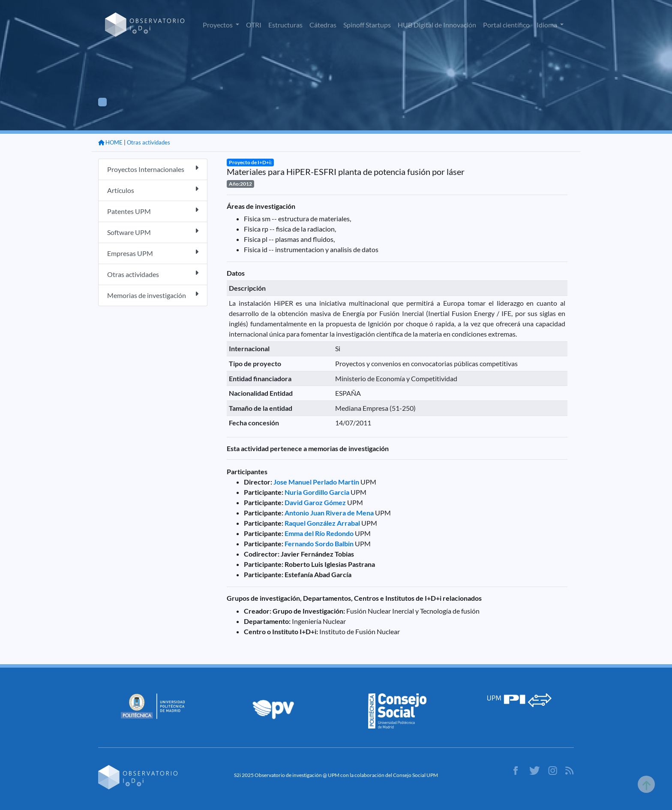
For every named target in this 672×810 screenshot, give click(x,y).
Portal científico (506, 25)
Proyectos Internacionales (153, 169)
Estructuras (285, 25)
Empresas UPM (153, 253)
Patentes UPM (153, 211)
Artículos (153, 190)
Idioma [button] (547, 25)
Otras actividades (148, 142)
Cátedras (323, 25)
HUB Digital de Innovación (437, 25)
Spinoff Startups (367, 25)
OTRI (254, 25)
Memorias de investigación (153, 295)
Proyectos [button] (218, 25)
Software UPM (153, 232)
